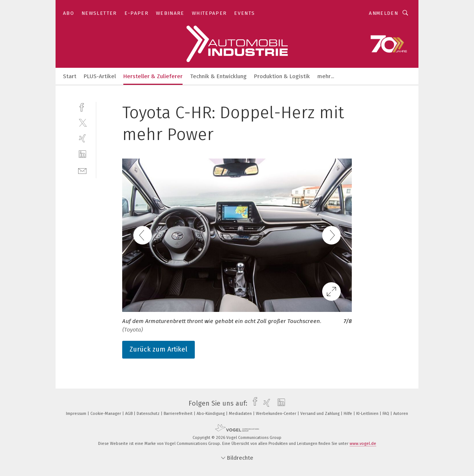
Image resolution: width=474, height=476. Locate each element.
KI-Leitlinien (368, 414)
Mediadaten (241, 414)
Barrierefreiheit (179, 414)
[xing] (82, 138)
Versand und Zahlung (321, 414)
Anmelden (383, 13)
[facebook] (82, 106)
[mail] (82, 170)
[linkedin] (82, 154)
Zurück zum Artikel (158, 349)
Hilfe (348, 414)
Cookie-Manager (106, 414)
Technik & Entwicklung (218, 76)
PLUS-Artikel (100, 76)
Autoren (401, 414)
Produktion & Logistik (282, 76)
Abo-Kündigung (211, 414)
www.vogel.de (363, 444)
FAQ (386, 414)
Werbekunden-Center (277, 414)
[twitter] (82, 122)
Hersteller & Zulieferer (153, 76)
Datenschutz (149, 414)
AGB (129, 414)
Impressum (77, 414)
